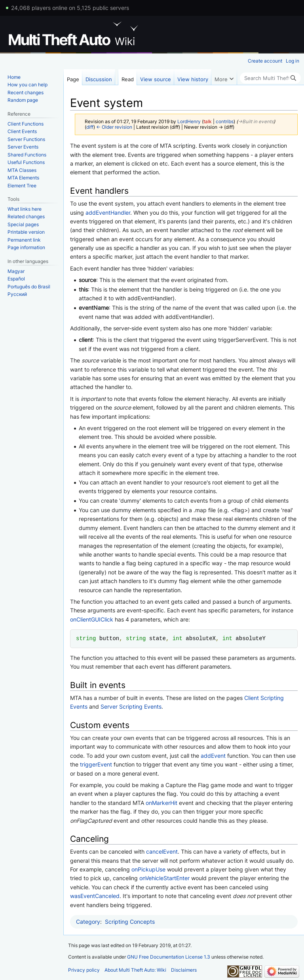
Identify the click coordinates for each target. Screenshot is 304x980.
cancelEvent (162, 851)
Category (88, 922)
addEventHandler (108, 213)
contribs (225, 122)
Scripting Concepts (130, 922)
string (86, 638)
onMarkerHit (161, 803)
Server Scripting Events (131, 706)
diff (90, 127)
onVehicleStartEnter (164, 878)
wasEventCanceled (95, 896)
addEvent (213, 756)
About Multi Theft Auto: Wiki (135, 970)
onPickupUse (148, 869)
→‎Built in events (256, 122)
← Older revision (114, 127)
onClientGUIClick (92, 619)
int (178, 638)
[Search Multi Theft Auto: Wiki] (270, 78)
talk (208, 122)
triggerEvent (96, 764)
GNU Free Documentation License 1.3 (169, 957)
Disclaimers (184, 970)
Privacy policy (84, 970)
